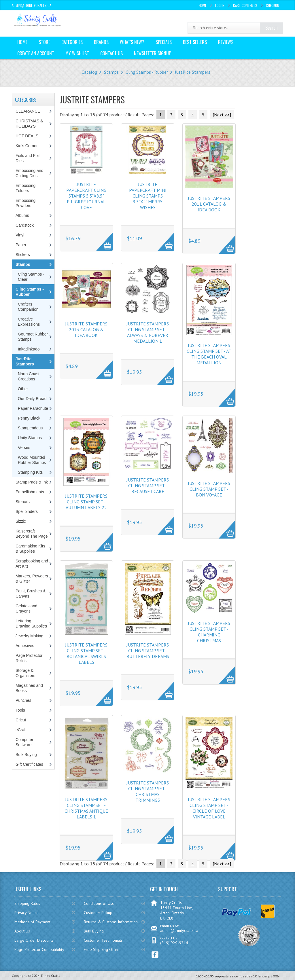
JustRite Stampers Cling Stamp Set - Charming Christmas (209, 632)
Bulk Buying (26, 755)
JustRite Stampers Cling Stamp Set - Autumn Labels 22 (86, 502)
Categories (72, 42)
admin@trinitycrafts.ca (179, 930)
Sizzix (21, 521)
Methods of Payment (32, 922)
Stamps (111, 72)
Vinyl (20, 235)
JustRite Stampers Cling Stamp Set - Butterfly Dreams (148, 651)
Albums (22, 215)
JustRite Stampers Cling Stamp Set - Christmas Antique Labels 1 (86, 808)
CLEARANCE (28, 111)
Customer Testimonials (103, 940)
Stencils (23, 502)
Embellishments (30, 492)
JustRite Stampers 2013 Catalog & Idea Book (86, 329)
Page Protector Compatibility (39, 949)
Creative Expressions (29, 322)
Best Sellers (195, 42)
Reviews (226, 42)
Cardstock (25, 225)
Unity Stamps (30, 438)
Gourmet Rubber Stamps (33, 337)
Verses (24, 448)
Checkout (274, 5)
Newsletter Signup (153, 53)
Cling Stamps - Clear (31, 277)
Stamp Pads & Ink (32, 482)
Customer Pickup (98, 913)
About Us (22, 931)
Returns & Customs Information (111, 922)
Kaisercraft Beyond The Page (32, 534)
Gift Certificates (29, 764)
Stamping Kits (30, 472)
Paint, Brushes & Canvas (31, 594)
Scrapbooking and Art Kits (32, 564)
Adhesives (25, 646)
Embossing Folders (25, 188)
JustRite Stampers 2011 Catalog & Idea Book (209, 204)
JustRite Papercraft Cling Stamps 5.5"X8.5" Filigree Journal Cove (86, 196)
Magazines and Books (29, 688)
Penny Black (29, 418)
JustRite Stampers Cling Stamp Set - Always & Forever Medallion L (148, 332)
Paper (21, 245)
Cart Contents (245, 5)
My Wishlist (77, 53)
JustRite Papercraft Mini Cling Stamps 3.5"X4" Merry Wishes (148, 196)
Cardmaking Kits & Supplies (30, 549)
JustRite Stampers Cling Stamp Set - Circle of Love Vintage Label (209, 808)
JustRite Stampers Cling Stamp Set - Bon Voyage (209, 489)
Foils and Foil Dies (28, 158)
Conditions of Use (99, 903)
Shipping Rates (27, 903)
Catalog (89, 72)
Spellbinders (27, 511)
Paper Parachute (33, 408)
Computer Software (24, 742)
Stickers (23, 255)
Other (23, 389)
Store (44, 42)
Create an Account (36, 53)
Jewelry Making (29, 636)
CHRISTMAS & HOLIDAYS (29, 124)
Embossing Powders (25, 203)
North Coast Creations (29, 376)
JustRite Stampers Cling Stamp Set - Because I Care (148, 486)
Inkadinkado (29, 349)
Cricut (21, 720)
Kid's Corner (27, 146)
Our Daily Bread (32, 399)
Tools (20, 710)
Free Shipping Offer (101, 949)
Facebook (155, 955)
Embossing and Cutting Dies (30, 173)
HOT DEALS (27, 136)
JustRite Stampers (193, 72)
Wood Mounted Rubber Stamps (32, 460)
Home (203, 5)
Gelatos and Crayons (27, 609)
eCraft (21, 730)
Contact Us (111, 53)
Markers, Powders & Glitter (32, 579)
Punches (23, 700)
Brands (101, 42)
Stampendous (30, 428)
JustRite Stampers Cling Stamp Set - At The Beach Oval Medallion (209, 354)
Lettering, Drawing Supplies (31, 623)
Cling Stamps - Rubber (147, 72)
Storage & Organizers (25, 673)
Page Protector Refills (29, 658)
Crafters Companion (28, 307)
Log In (220, 5)
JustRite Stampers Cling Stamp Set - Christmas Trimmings (148, 791)
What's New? (132, 42)
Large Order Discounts (34, 940)
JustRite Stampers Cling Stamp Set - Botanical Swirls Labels (86, 653)
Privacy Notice (27, 913)
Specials (164, 42)
